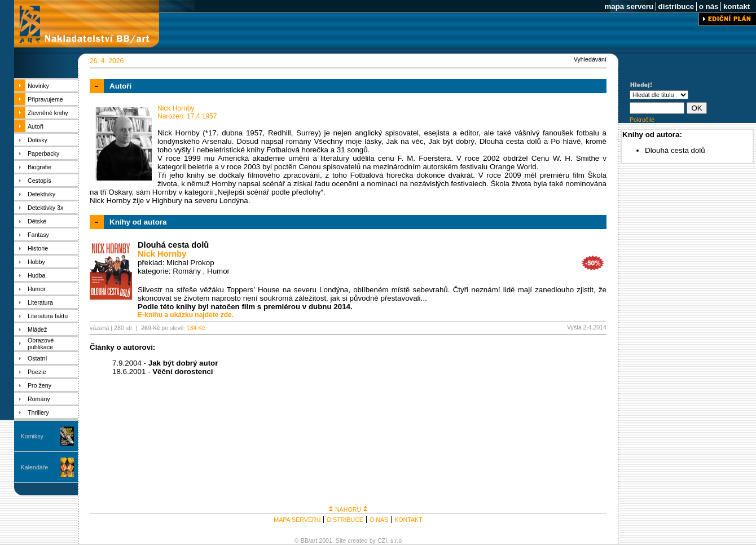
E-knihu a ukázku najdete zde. (186, 315)
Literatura (40, 302)
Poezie (37, 372)
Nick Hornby (162, 254)
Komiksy (32, 436)
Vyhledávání (590, 59)
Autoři (36, 126)
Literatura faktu (48, 316)
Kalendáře (35, 467)
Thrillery (38, 412)
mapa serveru (629, 6)
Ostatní (37, 358)
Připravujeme (45, 99)
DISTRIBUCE (345, 520)
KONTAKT (408, 520)
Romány (39, 399)
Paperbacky (43, 153)
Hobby (36, 262)
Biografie (39, 167)
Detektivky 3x (45, 208)
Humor (37, 289)
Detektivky (41, 194)
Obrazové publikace (41, 344)
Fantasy (38, 235)
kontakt (737, 6)
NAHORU (348, 509)
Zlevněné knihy (48, 113)
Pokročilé (642, 120)
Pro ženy (39, 385)
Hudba (36, 275)
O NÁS (379, 520)
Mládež (37, 329)
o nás (709, 6)
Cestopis (39, 181)
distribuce (676, 6)
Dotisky (38, 140)
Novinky (38, 86)
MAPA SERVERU (297, 520)
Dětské (37, 221)
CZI (382, 540)
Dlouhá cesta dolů (173, 245)
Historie (38, 248)
